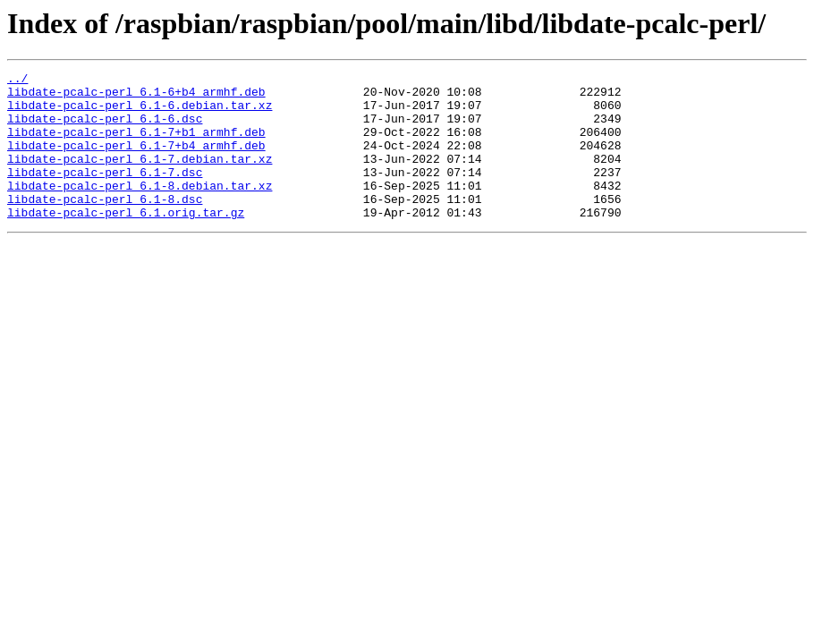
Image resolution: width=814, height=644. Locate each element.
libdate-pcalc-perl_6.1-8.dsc (105, 225)
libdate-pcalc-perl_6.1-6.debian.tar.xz (140, 113)
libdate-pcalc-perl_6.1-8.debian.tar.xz (140, 209)
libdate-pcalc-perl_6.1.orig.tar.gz (126, 241)
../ (17, 80)
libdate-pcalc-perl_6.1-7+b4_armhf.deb (136, 161)
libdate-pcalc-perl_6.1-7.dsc (105, 193)
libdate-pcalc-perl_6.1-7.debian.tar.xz (140, 177)
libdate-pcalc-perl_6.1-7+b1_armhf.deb (136, 145)
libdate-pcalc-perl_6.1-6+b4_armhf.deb (136, 97)
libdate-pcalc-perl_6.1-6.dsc (105, 129)
